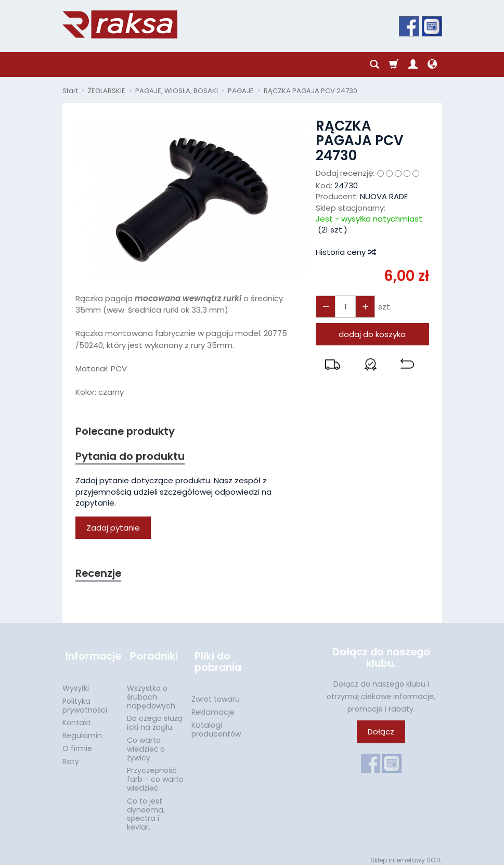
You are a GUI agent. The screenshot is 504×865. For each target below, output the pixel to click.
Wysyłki (76, 682)
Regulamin (82, 730)
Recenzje (100, 575)
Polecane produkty (127, 431)
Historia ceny (345, 252)
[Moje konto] (413, 64)
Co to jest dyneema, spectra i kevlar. (146, 808)
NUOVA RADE (384, 196)
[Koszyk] (394, 64)
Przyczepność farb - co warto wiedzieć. (155, 773)
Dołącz (381, 735)
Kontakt (77, 717)
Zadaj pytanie (113, 529)
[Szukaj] (374, 64)
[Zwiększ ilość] (325, 307)
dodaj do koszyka (372, 334)
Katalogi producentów (216, 724)
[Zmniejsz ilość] (362, 307)
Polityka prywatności (85, 700)
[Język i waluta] (432, 64)
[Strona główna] (120, 24)
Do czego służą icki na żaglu (154, 717)
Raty (71, 756)
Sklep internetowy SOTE (406, 854)
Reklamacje (213, 706)
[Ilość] (343, 307)
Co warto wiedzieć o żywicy (146, 743)
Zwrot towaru (216, 693)
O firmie (77, 743)
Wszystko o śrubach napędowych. (152, 691)
